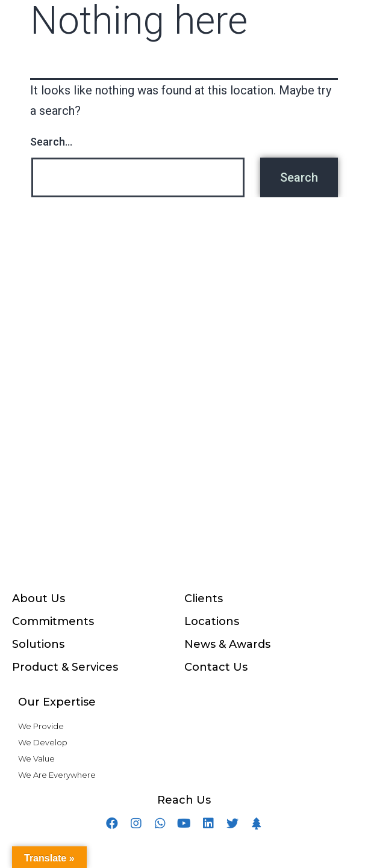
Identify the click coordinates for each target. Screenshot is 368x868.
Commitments (53, 621)
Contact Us (216, 667)
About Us (39, 599)
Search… (51, 142)
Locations (212, 621)
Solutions (38, 644)
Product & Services (65, 667)
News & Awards (227, 644)
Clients (204, 599)
